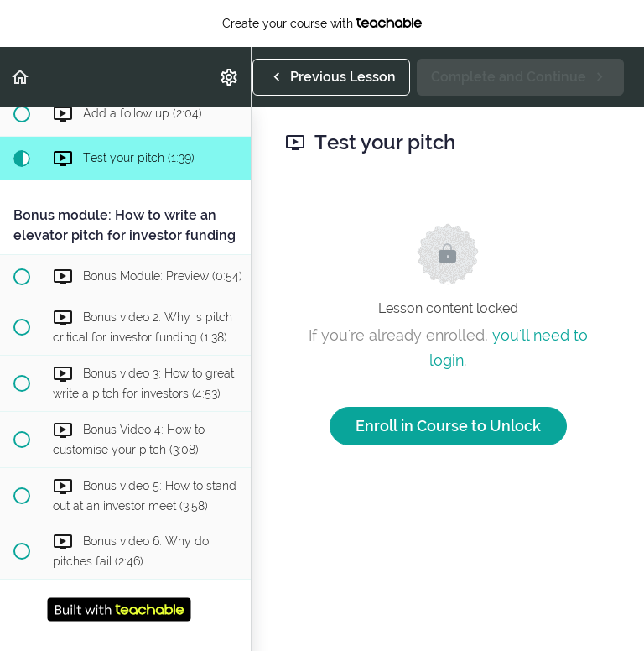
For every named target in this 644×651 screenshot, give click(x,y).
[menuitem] (230, 77)
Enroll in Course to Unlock (448, 426)
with (322, 23)
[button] (21, 77)
